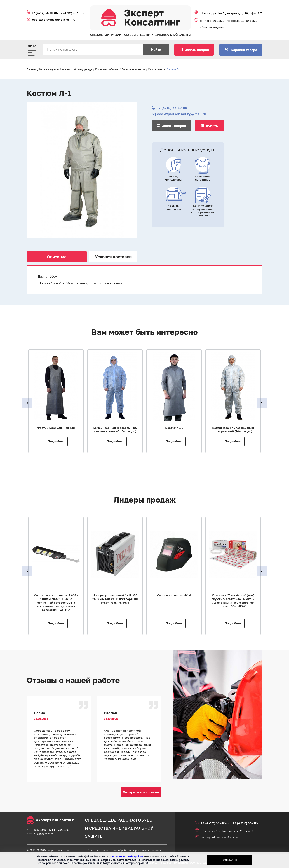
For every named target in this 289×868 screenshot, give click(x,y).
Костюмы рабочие (107, 69)
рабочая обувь (135, 820)
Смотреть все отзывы (141, 792)
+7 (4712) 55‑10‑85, (46, 13)
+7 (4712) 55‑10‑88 (72, 13)
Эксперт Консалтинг (50, 820)
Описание (57, 257)
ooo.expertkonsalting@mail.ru (54, 20)
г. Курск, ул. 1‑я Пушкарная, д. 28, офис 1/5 (231, 13)
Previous (27, 403)
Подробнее (56, 441)
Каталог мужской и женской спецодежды (66, 69)
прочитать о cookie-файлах (126, 856)
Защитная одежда (133, 69)
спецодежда (100, 820)
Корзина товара (243, 50)
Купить (212, 126)
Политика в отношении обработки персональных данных (124, 850)
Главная (32, 69)
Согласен (230, 860)
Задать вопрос (197, 50)
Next (262, 403)
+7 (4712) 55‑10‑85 (172, 108)
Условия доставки (113, 257)
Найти (156, 49)
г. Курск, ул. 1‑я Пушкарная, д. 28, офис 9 (227, 831)
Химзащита (155, 69)
